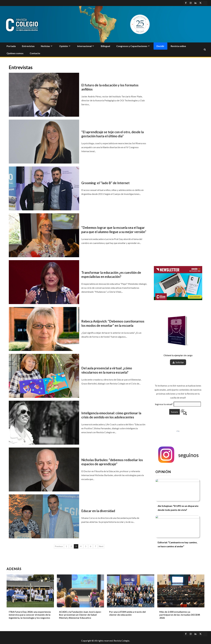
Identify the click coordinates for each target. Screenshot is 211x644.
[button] (178, 455)
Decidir (160, 46)
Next (101, 546)
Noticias (45, 46)
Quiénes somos (15, 53)
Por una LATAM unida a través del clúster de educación (127, 613)
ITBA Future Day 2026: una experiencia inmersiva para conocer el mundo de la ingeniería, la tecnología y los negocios (30, 615)
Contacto (35, 53)
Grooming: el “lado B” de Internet (105, 183)
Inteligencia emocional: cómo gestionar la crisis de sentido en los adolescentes (111, 415)
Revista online (178, 46)
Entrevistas (28, 46)
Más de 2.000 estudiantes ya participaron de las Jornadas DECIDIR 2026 (180, 615)
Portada (11, 46)
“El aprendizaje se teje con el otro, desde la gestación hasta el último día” (113, 134)
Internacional (84, 46)
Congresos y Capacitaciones (132, 46)
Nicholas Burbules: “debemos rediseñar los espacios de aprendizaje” (112, 462)
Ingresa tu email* (164, 404)
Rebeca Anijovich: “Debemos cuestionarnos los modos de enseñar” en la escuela (113, 323)
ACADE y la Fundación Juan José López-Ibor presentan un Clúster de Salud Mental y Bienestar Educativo (80, 615)
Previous (59, 546)
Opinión (64, 46)
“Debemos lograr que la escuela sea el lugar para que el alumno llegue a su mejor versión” (114, 230)
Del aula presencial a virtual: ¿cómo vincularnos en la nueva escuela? (107, 370)
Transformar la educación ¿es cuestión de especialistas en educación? (111, 275)
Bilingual (105, 46)
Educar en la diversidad (98, 511)
